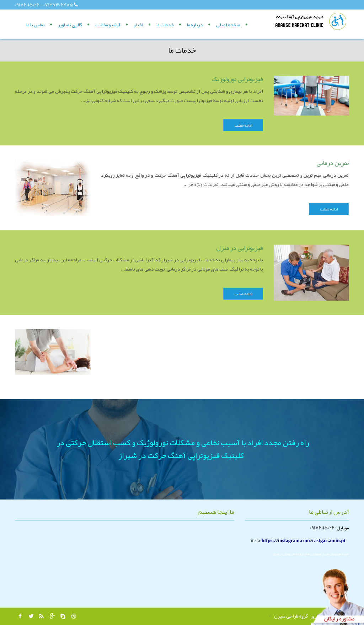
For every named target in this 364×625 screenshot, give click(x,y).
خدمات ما (165, 25)
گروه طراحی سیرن (291, 616)
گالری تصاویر (70, 25)
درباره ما (195, 25)
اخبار (138, 25)
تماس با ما (36, 25)
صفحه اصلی (228, 25)
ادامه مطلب (243, 125)
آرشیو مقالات (108, 25)
